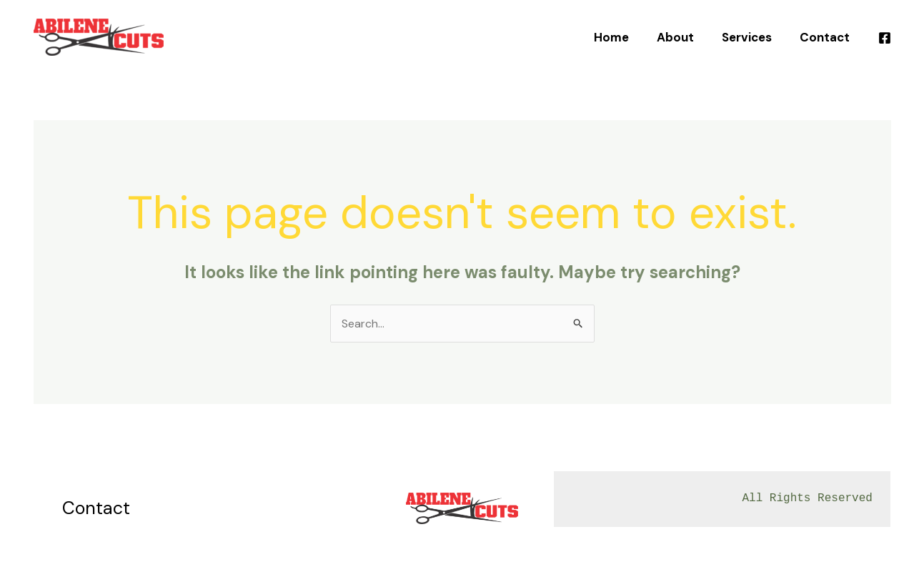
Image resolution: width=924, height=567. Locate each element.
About (685, 37)
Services (752, 37)
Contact (827, 37)
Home (624, 37)
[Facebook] (885, 38)
